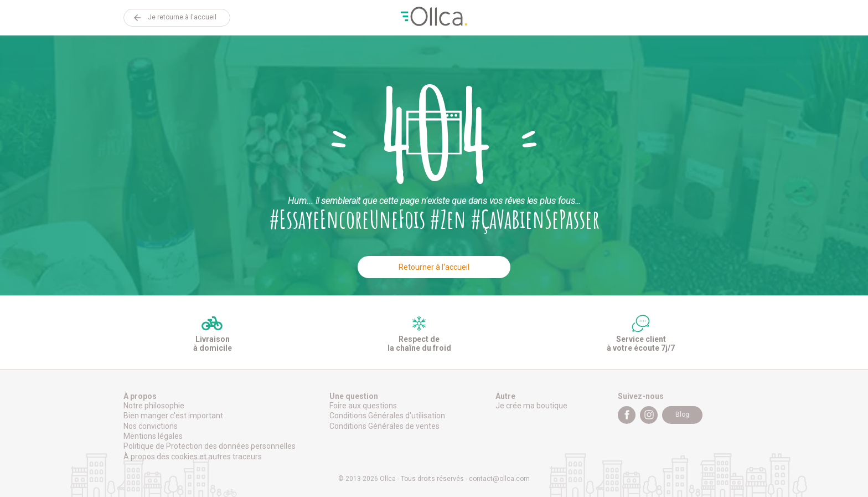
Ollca (434, 18)
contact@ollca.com (499, 479)
